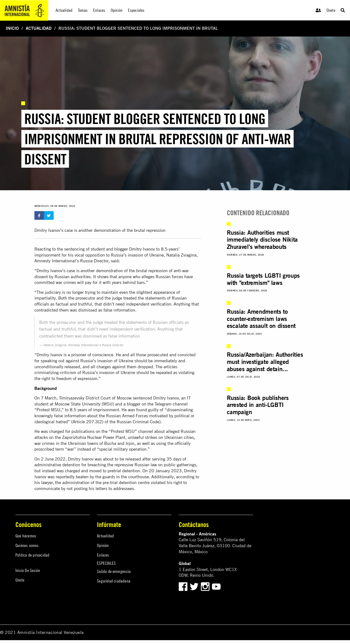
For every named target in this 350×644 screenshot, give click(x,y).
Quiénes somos (27, 545)
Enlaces (103, 555)
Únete (331, 10)
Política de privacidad (32, 555)
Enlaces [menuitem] (99, 10)
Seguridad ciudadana (114, 581)
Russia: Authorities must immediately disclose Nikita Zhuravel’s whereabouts (262, 240)
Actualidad (39, 28)
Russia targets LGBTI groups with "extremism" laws (263, 279)
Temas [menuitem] (83, 10)
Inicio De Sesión (28, 570)
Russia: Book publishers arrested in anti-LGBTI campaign (258, 405)
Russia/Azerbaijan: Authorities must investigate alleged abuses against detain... (265, 362)
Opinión (103, 545)
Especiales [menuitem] (136, 10)
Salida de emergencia (114, 571)
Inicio (12, 28)
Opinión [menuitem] (117, 10)
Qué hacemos (26, 536)
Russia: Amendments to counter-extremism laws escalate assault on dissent (261, 319)
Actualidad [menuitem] (64, 10)
